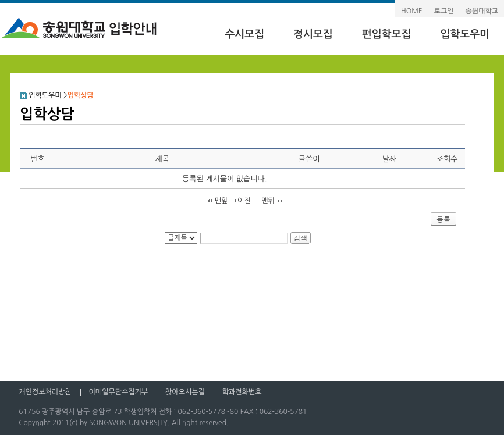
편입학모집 (387, 34)
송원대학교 (482, 11)
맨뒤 (268, 201)
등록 (443, 219)
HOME (412, 11)
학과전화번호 (242, 392)
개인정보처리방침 (45, 392)
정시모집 (313, 34)
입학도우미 (465, 34)
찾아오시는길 (185, 392)
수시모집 (244, 34)
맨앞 (221, 201)
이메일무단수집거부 (119, 392)
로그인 (444, 11)
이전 (244, 201)
